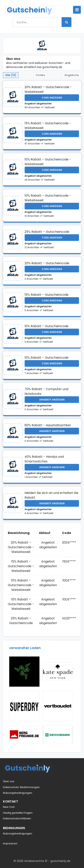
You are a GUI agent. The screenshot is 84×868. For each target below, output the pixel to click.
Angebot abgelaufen (38, 103)
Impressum (10, 843)
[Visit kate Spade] (58, 671)
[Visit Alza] (13, 97)
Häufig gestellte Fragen (18, 813)
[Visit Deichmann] (58, 734)
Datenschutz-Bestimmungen (21, 787)
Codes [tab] (40, 75)
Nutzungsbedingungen (18, 793)
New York (9, 807)
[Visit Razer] (24, 672)
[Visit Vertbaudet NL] (58, 706)
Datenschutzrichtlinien (17, 818)
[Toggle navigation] (77, 10)
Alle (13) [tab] (11, 75)
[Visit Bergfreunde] (24, 734)
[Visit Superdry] (24, 706)
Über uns (9, 781)
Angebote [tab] (72, 75)
